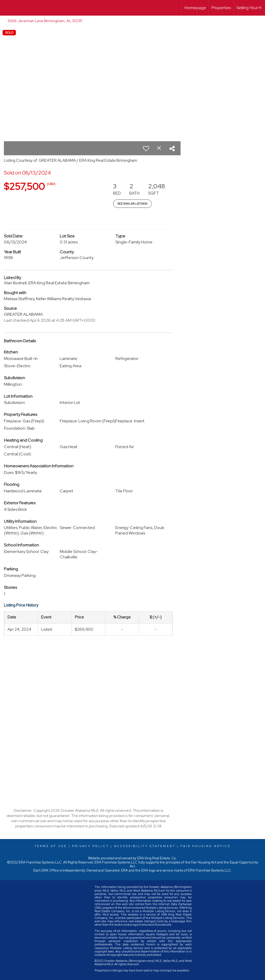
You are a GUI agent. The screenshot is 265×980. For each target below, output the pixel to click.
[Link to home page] (7, 8)
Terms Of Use (51, 846)
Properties (221, 8)
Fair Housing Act (204, 862)
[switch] (146, 149)
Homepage (195, 8)
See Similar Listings (132, 204)
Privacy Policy (91, 846)
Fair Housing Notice (206, 846)
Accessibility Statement (145, 846)
